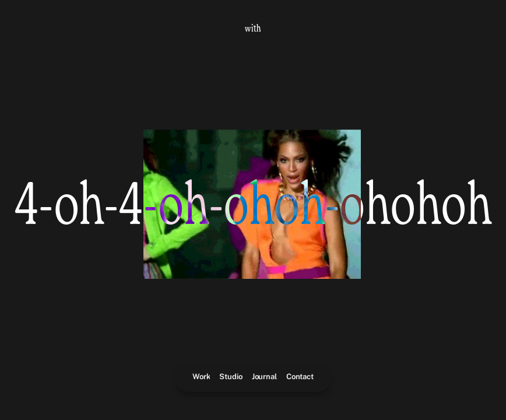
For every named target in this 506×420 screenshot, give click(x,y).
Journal (264, 377)
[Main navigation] (253, 377)
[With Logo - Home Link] (253, 28)
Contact (300, 377)
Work (201, 377)
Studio (231, 377)
